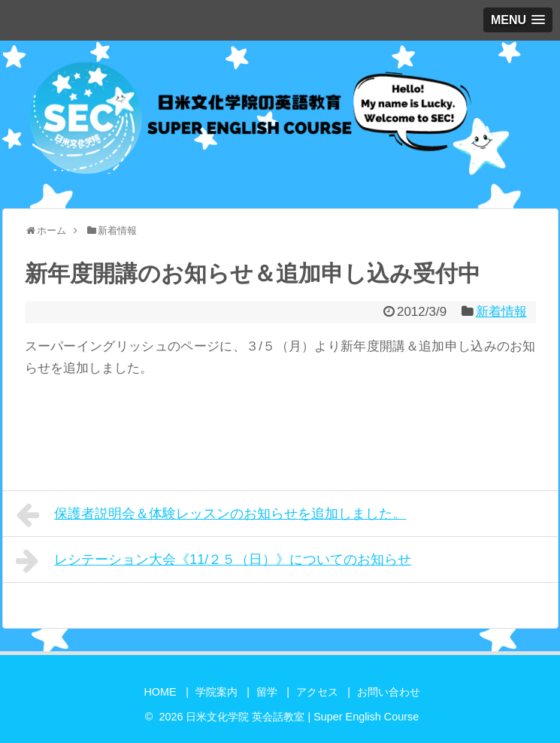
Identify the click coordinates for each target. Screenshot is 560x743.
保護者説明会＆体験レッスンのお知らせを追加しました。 (211, 515)
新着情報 (501, 312)
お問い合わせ (389, 692)
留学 (267, 692)
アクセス (317, 692)
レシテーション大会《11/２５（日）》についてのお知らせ (214, 561)
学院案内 (216, 692)
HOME (160, 692)
